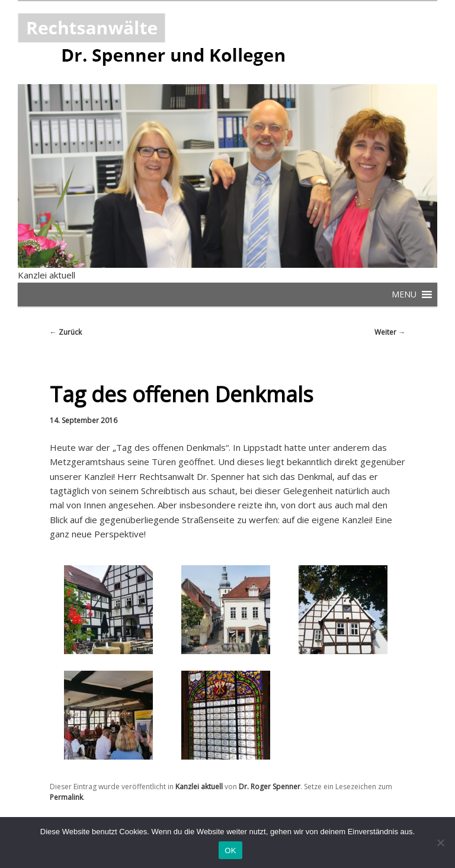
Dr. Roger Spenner (270, 787)
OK (230, 851)
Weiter (390, 332)
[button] (404, 294)
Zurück (66, 332)
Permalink (66, 797)
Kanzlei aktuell (47, 275)
